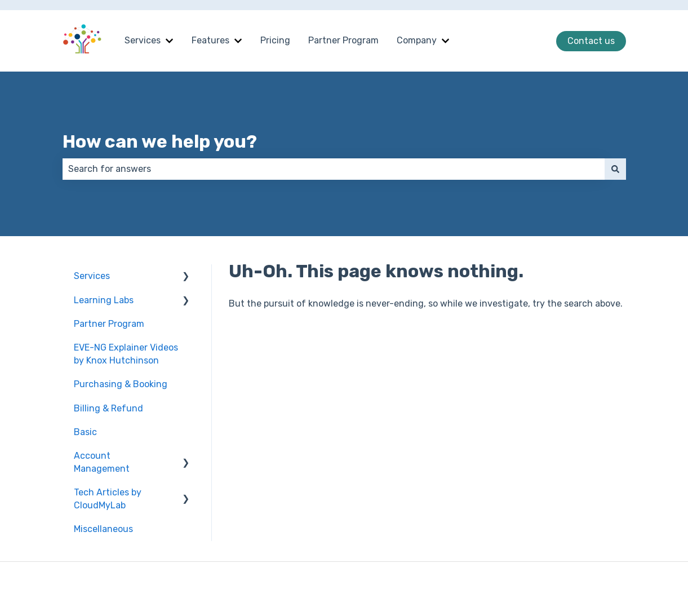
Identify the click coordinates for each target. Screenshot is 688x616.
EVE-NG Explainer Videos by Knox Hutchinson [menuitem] (126, 354)
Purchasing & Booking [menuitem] (121, 384)
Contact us (591, 41)
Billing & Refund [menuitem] (108, 408)
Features (210, 40)
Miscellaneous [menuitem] (103, 529)
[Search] (615, 169)
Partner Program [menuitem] (109, 324)
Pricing (275, 40)
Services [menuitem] (92, 276)
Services (143, 40)
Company (417, 40)
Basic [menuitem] (85, 432)
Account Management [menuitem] (102, 462)
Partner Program (343, 40)
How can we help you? (160, 141)
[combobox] (334, 169)
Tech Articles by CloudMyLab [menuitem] (108, 498)
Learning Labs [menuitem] (104, 300)
